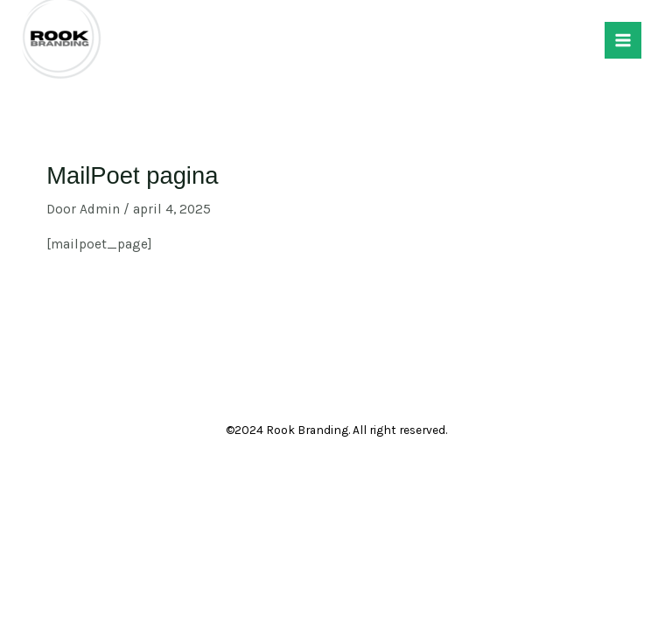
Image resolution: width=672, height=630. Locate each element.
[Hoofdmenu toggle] (623, 40)
